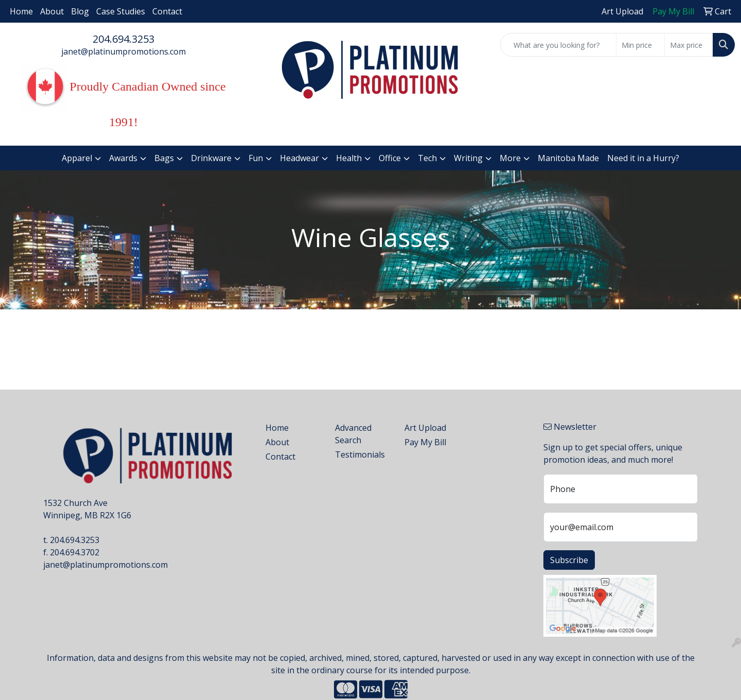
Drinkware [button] (211, 158)
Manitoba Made (568, 158)
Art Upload (425, 428)
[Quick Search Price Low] (640, 45)
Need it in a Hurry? (643, 158)
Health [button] (349, 158)
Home (21, 11)
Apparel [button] (77, 158)
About (52, 11)
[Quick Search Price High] (689, 45)
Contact (167, 11)
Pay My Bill (425, 442)
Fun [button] (256, 158)
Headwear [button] (299, 158)
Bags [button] (164, 158)
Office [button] (390, 158)
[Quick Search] (558, 45)
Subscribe (569, 560)
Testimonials (360, 454)
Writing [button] (468, 158)
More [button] (510, 158)
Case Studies (121, 11)
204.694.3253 (123, 39)
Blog (80, 11)
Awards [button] (123, 158)
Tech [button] (427, 158)
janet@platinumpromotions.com (123, 51)
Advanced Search (353, 434)
